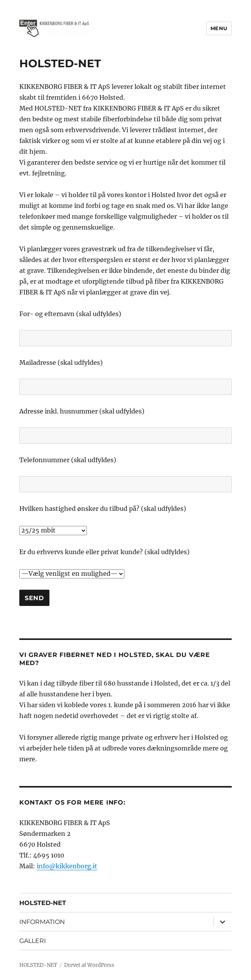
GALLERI (33, 941)
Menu (219, 28)
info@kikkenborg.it (67, 866)
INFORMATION (42, 922)
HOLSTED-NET (43, 903)
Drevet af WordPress (89, 965)
